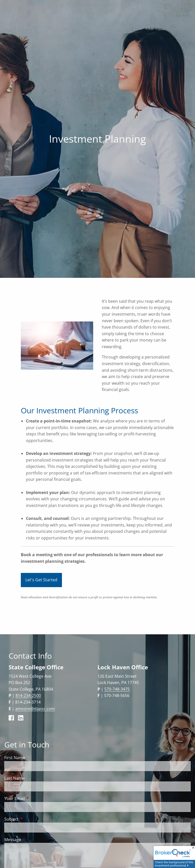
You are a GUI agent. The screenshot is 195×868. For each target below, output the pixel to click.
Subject (32, 819)
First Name (15, 758)
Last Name (14, 778)
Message (33, 840)
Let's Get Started (41, 580)
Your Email (35, 798)
